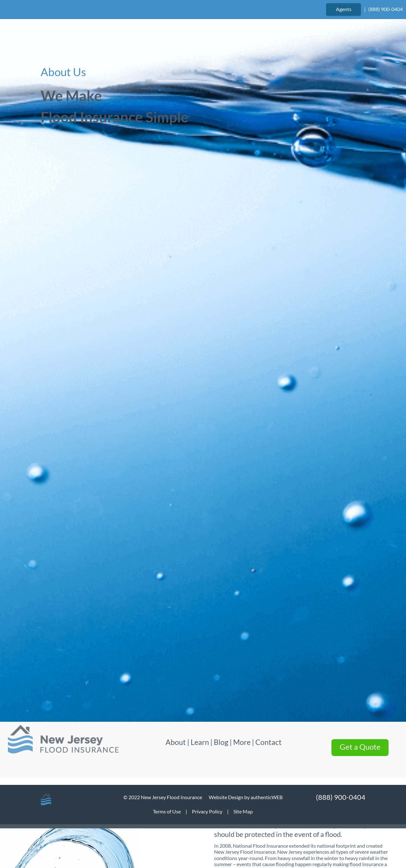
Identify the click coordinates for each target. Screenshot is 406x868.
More (242, 193)
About (176, 193)
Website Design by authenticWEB (246, 797)
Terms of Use (167, 811)
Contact (268, 193)
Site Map (243, 811)
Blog (221, 193)
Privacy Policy (207, 811)
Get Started (203, 751)
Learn (200, 193)
